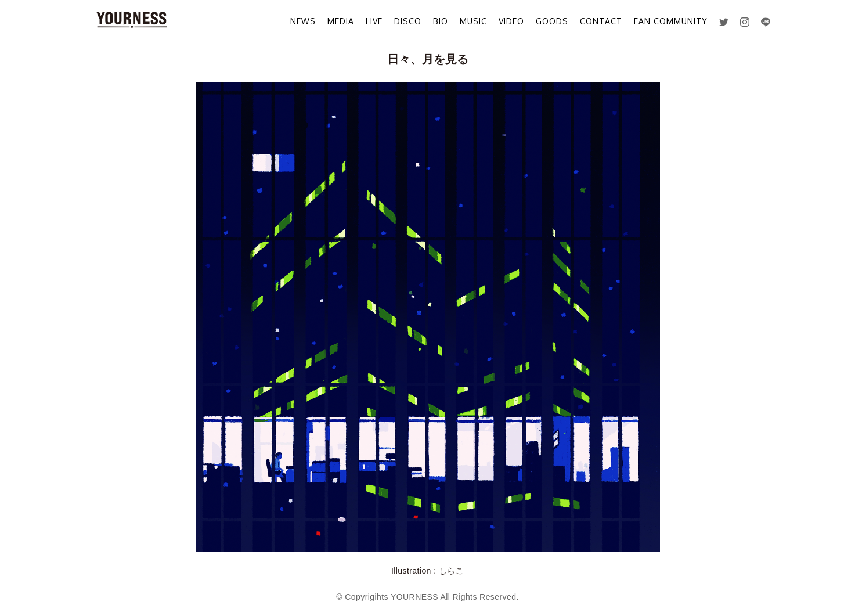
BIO (441, 21)
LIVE (374, 21)
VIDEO (511, 21)
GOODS (552, 21)
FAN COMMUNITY (671, 21)
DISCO (408, 21)
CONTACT (601, 21)
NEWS (303, 21)
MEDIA (341, 21)
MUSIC (473, 21)
